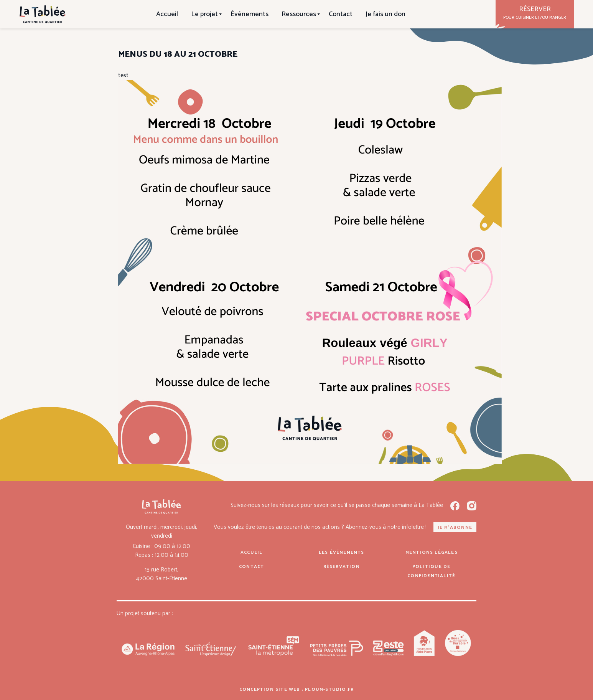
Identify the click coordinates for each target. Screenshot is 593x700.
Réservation (342, 567)
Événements (250, 14)
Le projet (204, 14)
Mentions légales (432, 552)
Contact (341, 14)
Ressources (299, 14)
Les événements (342, 552)
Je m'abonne (455, 527)
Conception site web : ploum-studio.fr (296, 689)
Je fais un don (385, 14)
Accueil (167, 14)
